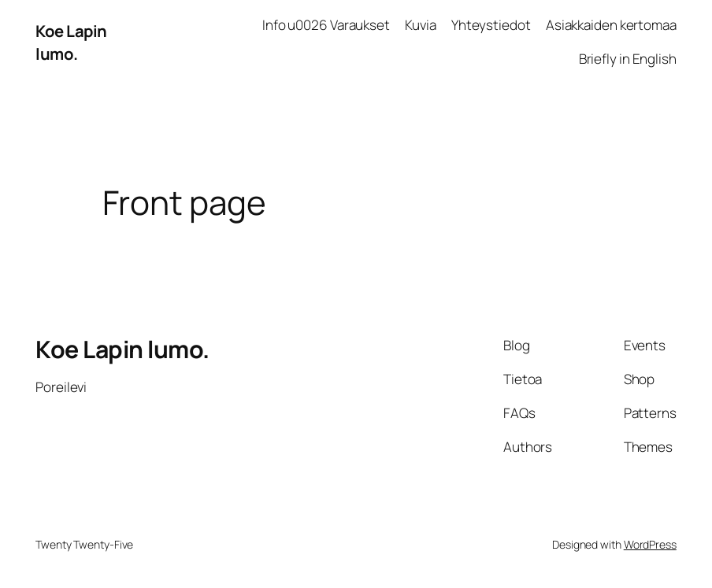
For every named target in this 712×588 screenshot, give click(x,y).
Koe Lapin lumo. (71, 42)
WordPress (650, 544)
